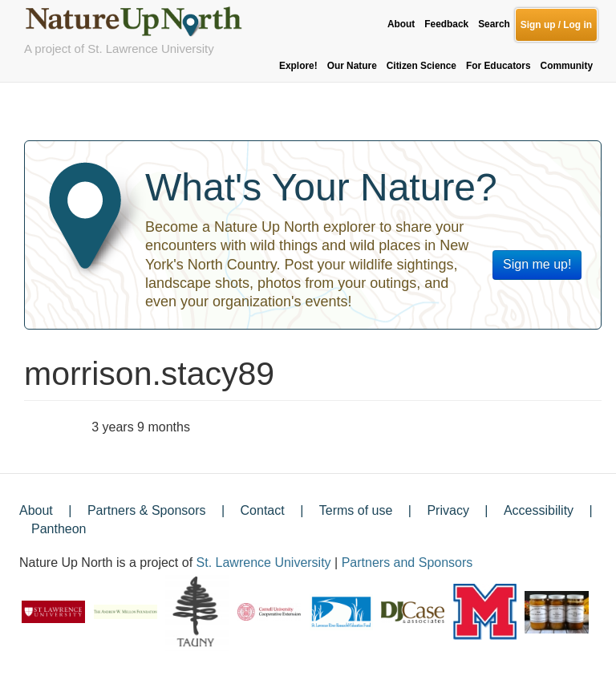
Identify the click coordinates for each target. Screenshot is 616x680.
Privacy (448, 510)
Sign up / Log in (556, 25)
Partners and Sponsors (407, 563)
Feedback (446, 24)
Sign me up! (537, 264)
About (401, 24)
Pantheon (59, 529)
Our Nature (352, 66)
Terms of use (356, 510)
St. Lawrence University (264, 563)
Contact (263, 510)
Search (494, 24)
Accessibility (539, 510)
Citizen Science (421, 66)
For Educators (498, 66)
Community (567, 66)
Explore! (298, 66)
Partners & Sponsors (147, 510)
